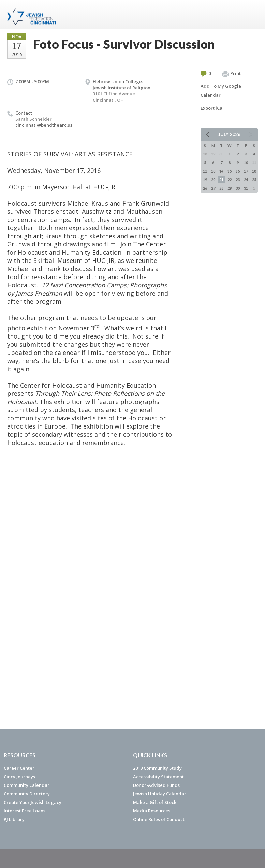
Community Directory (27, 794)
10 (246, 162)
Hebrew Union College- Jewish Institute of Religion (122, 85)
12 (205, 171)
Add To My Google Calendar (221, 91)
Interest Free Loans (25, 811)
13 (213, 171)
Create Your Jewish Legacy (33, 802)
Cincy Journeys (19, 777)
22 (230, 179)
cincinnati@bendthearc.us (44, 125)
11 (254, 162)
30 (238, 188)
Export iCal (212, 108)
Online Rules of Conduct (159, 819)
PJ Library (14, 819)
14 (221, 171)
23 (238, 179)
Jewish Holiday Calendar (160, 794)
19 (205, 179)
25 (254, 179)
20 (213, 179)
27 (213, 188)
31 (246, 188)
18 (254, 171)
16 (238, 171)
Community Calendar (27, 785)
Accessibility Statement (158, 777)
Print (232, 74)
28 (221, 188)
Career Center (19, 768)
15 (230, 171)
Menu (250, 14)
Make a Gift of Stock (155, 802)
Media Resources (152, 811)
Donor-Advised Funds (156, 785)
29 (230, 188)
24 (246, 179)
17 (246, 171)
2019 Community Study (157, 768)
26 (205, 188)
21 (221, 179)
